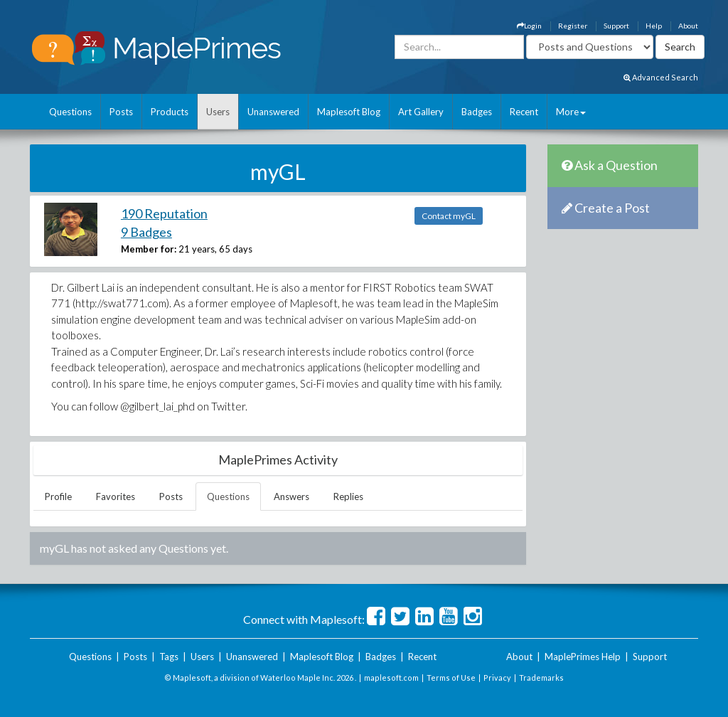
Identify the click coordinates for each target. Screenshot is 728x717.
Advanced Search (661, 77)
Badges (477, 112)
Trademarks (541, 678)
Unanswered (273, 112)
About (688, 26)
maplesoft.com (391, 678)
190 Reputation (164, 213)
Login (529, 26)
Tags (169, 657)
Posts (121, 112)
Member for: (149, 249)
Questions (70, 112)
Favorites (116, 496)
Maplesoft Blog (349, 112)
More (571, 112)
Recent (524, 112)
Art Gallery (421, 112)
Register (573, 26)
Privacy (497, 678)
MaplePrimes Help (583, 657)
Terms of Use (451, 678)
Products (170, 112)
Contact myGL (449, 216)
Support (616, 26)
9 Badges (146, 232)
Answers (291, 496)
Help (654, 26)
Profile (58, 496)
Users (218, 112)
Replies (348, 496)
